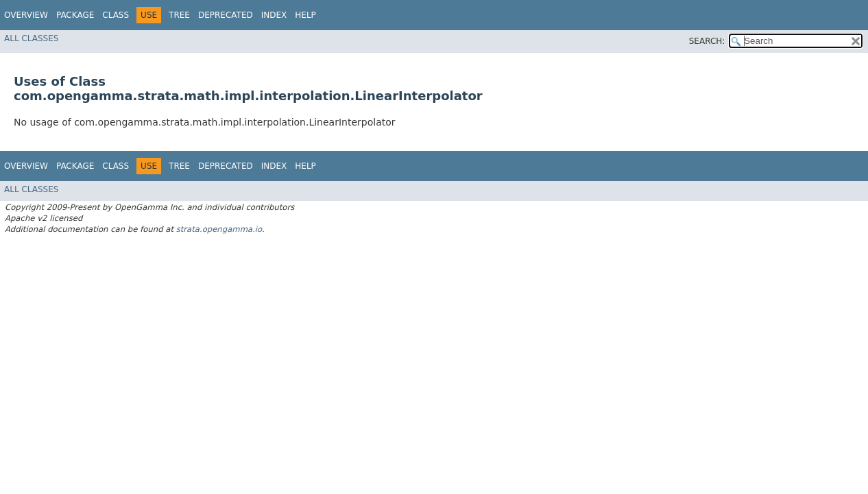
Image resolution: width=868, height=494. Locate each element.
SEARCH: (707, 41)
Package (75, 15)
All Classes (31, 38)
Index (274, 15)
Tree (179, 15)
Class (116, 15)
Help (305, 15)
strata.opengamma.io (219, 229)
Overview (26, 15)
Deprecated (226, 15)
